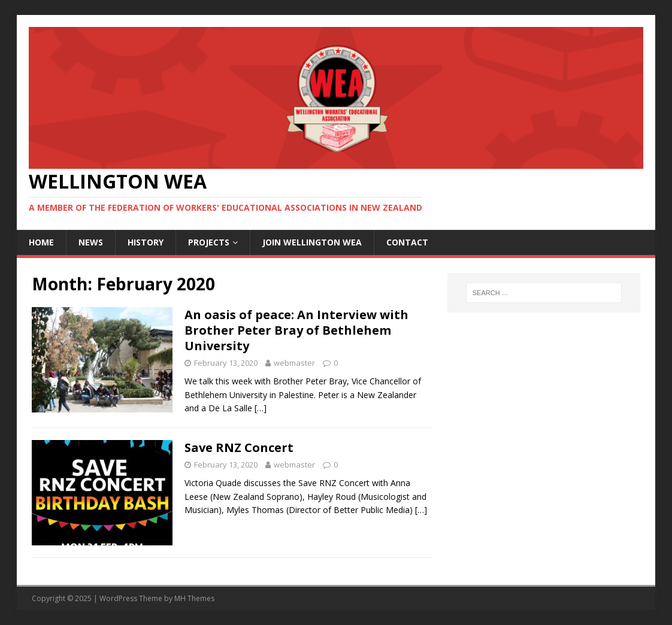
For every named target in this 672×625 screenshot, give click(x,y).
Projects (209, 242)
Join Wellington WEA (312, 242)
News (91, 242)
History (146, 242)
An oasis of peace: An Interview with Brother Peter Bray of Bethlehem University (296, 330)
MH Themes (194, 598)
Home (41, 242)
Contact (407, 242)
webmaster (294, 363)
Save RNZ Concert (239, 447)
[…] (261, 408)
